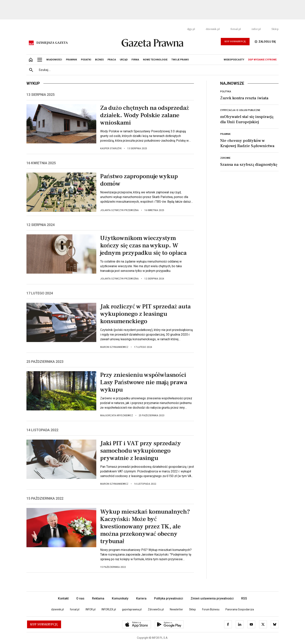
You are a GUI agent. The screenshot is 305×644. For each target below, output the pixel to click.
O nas (80, 598)
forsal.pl (236, 29)
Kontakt (63, 598)
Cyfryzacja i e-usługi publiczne (240, 110)
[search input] (157, 70)
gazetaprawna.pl (132, 609)
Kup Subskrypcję (235, 41)
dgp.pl (191, 29)
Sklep (275, 29)
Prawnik (225, 134)
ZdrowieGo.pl (156, 609)
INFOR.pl (91, 609)
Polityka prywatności (169, 598)
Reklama (98, 598)
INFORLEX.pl (109, 609)
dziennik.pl (213, 29)
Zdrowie (225, 158)
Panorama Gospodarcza (240, 609)
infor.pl (256, 29)
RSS (244, 598)
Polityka (226, 92)
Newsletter (176, 609)
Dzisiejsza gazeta (52, 43)
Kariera (141, 598)
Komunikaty (120, 598)
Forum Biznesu (211, 609)
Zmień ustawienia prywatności (212, 598)
